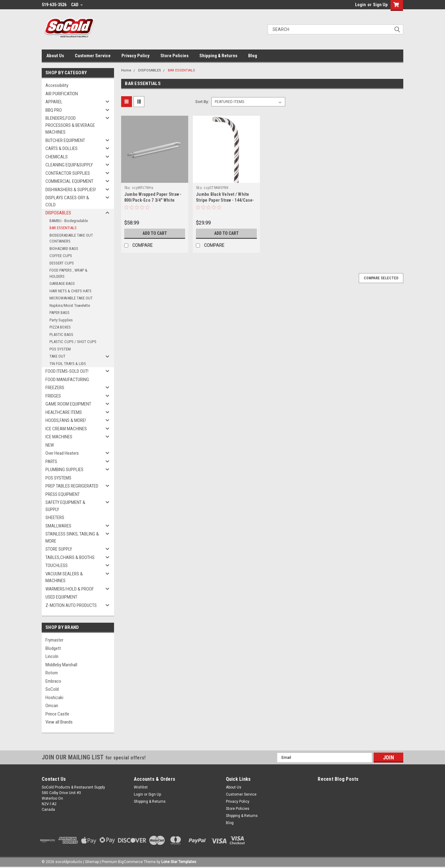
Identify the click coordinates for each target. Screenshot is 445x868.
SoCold (52, 689)
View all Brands (59, 722)
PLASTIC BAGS (61, 335)
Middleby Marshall (61, 665)
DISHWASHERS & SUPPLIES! (71, 190)
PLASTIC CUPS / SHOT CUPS (73, 342)
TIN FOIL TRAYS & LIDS (68, 364)
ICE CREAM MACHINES (66, 429)
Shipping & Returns (218, 56)
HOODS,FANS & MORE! (66, 420)
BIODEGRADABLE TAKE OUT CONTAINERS (71, 238)
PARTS (51, 462)
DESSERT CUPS (62, 263)
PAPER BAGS (59, 313)
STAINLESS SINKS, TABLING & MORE (72, 537)
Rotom (52, 673)
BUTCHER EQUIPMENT (65, 140)
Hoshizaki (54, 698)
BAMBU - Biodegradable (69, 221)
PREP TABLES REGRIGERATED (72, 486)
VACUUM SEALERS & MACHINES (64, 577)
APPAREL (54, 102)
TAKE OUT (57, 356)
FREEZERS (55, 388)
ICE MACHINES (59, 437)
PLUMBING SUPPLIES (64, 470)
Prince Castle (57, 714)
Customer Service (93, 56)
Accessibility (57, 85)
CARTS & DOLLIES (61, 148)
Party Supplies (61, 320)
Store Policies (174, 56)
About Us (55, 56)
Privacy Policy (136, 56)
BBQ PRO (54, 110)
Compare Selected (381, 278)
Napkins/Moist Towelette (70, 305)
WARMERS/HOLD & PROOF (70, 589)
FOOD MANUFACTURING (67, 380)
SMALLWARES (58, 526)
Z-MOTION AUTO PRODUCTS (71, 605)
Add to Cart (155, 233)
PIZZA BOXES (60, 327)
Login (360, 5)
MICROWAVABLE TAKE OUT (71, 298)
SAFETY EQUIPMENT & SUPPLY (65, 506)
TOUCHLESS (57, 565)
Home (126, 70)
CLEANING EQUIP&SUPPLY (69, 165)
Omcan (52, 706)
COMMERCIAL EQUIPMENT (69, 181)
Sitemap (92, 862)
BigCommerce (130, 862)
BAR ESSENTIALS (63, 228)
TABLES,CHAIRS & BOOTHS (70, 557)
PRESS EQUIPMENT (63, 494)
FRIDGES (53, 396)
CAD (77, 5)
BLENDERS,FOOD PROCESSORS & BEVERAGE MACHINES (70, 125)
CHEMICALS (57, 157)
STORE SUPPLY (59, 549)
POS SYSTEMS (58, 478)
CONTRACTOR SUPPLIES (68, 173)
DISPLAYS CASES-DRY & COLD (67, 201)
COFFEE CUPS (61, 256)
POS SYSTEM (60, 349)
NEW (50, 445)
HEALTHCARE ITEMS (64, 412)
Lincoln (52, 656)
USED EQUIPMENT (61, 597)
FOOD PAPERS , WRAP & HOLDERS (68, 273)
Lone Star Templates (179, 862)
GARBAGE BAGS (62, 284)
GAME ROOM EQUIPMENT (68, 404)
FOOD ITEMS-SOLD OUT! (67, 371)
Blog (253, 56)
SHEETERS (55, 518)
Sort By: (202, 102)
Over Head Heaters (62, 453)
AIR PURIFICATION (62, 94)
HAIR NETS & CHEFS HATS (70, 291)
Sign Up (380, 5)
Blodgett (53, 648)
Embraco (53, 681)
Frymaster (54, 640)
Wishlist (141, 787)
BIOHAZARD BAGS (64, 249)
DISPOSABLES (58, 213)
